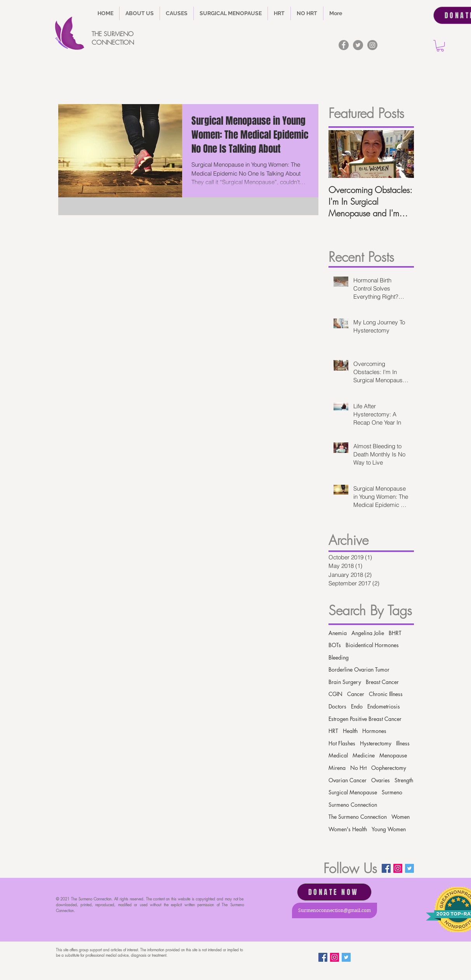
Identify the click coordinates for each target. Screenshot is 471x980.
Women (401, 817)
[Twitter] (358, 45)
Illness (403, 743)
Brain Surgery (345, 682)
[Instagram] (372, 45)
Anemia (338, 633)
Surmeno (392, 792)
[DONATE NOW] (334, 892)
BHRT (395, 633)
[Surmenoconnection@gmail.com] (335, 910)
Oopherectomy (389, 768)
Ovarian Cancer (348, 780)
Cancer (356, 694)
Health (350, 731)
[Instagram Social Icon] (398, 868)
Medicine (364, 755)
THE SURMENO (113, 34)
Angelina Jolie (368, 633)
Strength (404, 780)
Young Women (389, 829)
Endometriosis (384, 706)
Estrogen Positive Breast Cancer (365, 719)
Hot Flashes (342, 743)
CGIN (335, 694)
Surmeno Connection (353, 805)
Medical (338, 755)
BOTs (335, 645)
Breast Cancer (382, 682)
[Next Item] (401, 154)
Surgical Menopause (353, 792)
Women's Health (348, 829)
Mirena (337, 768)
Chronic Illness (386, 694)
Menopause (393, 755)
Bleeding (339, 657)
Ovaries (381, 780)
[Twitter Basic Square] (409, 868)
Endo (357, 706)
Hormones (374, 731)
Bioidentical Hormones (372, 645)
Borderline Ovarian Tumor (359, 669)
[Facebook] (344, 45)
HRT (333, 731)
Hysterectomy (376, 743)
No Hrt (358, 768)
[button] (177, 13)
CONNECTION (113, 42)
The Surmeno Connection (358, 817)
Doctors (337, 706)
